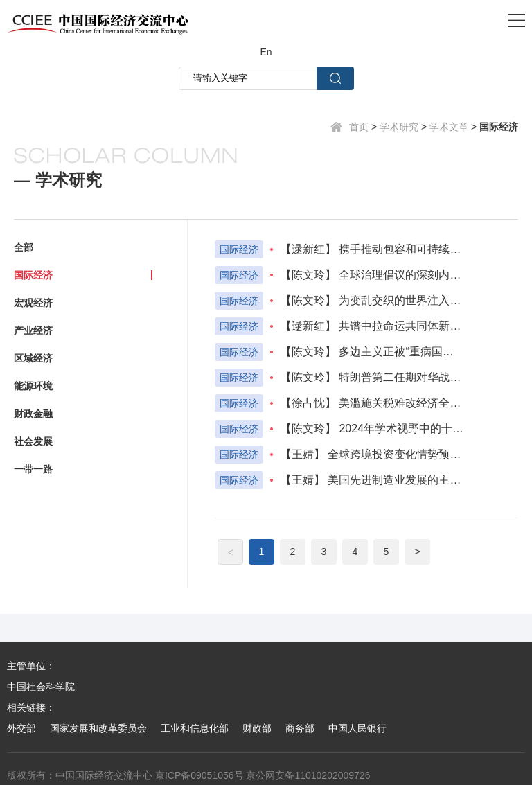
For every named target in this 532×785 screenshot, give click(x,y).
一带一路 (33, 469)
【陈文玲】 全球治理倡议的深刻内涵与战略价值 (372, 275)
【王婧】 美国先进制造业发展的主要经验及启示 (372, 480)
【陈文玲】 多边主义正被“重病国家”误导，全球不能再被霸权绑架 (372, 352)
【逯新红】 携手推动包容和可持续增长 (372, 249)
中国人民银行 (357, 728)
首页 (359, 127)
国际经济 (499, 127)
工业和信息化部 (195, 728)
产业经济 (33, 330)
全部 (24, 247)
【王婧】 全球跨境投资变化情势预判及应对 (372, 454)
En (266, 52)
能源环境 (33, 386)
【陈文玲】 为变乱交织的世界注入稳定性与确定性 (372, 300)
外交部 (21, 728)
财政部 (257, 728)
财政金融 (33, 414)
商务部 (300, 728)
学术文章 (449, 127)
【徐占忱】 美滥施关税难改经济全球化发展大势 (372, 403)
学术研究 (399, 127)
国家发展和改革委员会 (98, 728)
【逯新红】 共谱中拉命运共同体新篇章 (372, 326)
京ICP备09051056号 (199, 775)
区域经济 (33, 358)
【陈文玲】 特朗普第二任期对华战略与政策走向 (372, 377)
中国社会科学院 (41, 687)
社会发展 (33, 441)
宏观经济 (33, 303)
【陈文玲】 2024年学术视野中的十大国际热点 (372, 429)
